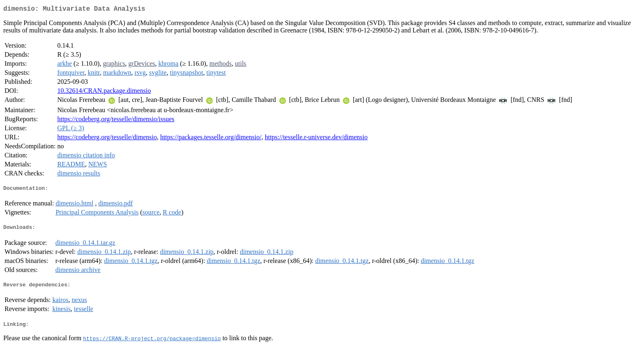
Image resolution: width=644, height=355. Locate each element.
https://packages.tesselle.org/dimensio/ (211, 139)
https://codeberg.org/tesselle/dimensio (107, 139)
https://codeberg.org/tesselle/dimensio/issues (116, 121)
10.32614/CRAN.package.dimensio (104, 92)
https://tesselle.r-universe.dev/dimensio (316, 139)
